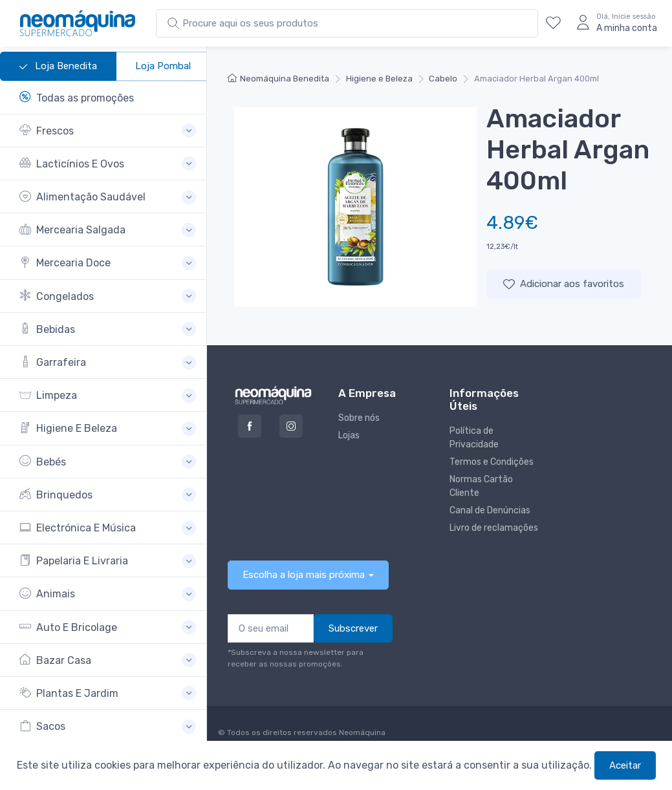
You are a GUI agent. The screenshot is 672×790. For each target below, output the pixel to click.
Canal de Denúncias (490, 510)
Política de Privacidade (474, 438)
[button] (108, 131)
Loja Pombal (163, 66)
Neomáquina (361, 732)
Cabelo (443, 79)
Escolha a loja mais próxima (304, 575)
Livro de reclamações (494, 528)
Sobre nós (359, 418)
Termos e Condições (492, 462)
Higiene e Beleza (379, 79)
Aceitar (625, 765)
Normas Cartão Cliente (481, 486)
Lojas (349, 435)
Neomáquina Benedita (278, 79)
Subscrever (353, 628)
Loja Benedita (58, 67)
